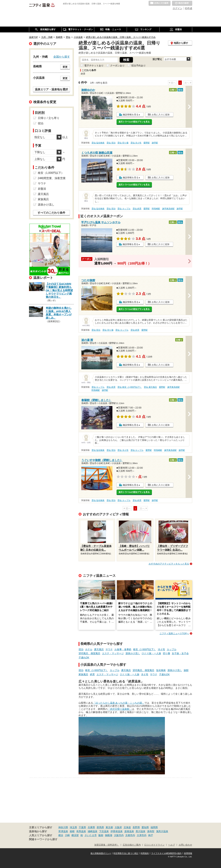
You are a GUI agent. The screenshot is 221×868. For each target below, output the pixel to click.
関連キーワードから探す (43, 839)
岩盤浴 (42, 189)
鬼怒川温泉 (162, 831)
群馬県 (100, 827)
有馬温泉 (81, 831)
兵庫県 (91, 827)
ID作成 (189, 8)
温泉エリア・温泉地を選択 (51, 89)
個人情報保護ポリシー (101, 853)
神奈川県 (63, 827)
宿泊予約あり (138, 66)
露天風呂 (99, 649)
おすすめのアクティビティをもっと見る (169, 564)
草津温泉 (63, 831)
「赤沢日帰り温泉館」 (120, 709)
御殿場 (109, 835)
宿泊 (81, 649)
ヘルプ (172, 845)
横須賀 (75, 835)
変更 (65, 67)
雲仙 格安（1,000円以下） (130, 387)
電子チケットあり (94, 66)
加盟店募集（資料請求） (107, 845)
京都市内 (130, 835)
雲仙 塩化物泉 (98, 143)
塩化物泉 (161, 670)
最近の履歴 (182, 3)
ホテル (89, 649)
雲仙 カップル (124, 209)
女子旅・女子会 (180, 653)
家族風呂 (83, 674)
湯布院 (151, 831)
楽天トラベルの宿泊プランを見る (134, 122)
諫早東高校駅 (168, 209)
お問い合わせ (185, 845)
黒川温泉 (141, 831)
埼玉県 (73, 827)
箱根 (72, 831)
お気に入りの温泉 (160, 3)
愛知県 (145, 827)
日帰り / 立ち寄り (49, 118)
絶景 (92, 674)
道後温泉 (129, 831)
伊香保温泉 (117, 831)
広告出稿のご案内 (132, 845)
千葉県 (82, 827)
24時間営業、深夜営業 (52, 178)
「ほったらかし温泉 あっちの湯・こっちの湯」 (119, 703)
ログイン (177, 8)
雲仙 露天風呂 (150, 387)
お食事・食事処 (123, 649)
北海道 (127, 827)
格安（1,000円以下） (145, 649)
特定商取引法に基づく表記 (126, 853)
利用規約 (145, 853)
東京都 (109, 827)
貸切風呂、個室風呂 (89, 653)
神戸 (151, 835)
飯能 (101, 835)
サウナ (109, 649)
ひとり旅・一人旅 (151, 653)
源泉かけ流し (133, 653)
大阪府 (118, 827)
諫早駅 (155, 143)
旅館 (186, 670)
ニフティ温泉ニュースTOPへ (174, 633)
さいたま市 (91, 835)
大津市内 (142, 835)
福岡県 (154, 827)
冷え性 (161, 649)
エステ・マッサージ (113, 653)
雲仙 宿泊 (111, 143)
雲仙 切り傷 (123, 143)
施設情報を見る (131, 115)
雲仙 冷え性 (136, 143)
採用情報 (188, 853)
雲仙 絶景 (137, 209)
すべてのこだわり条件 (51, 213)
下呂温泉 (104, 831)
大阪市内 (119, 835)
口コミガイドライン (154, 845)
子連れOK (84, 657)
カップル (172, 649)
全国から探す (62, 57)
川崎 (67, 835)
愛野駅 (147, 143)
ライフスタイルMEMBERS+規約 (166, 853)
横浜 (61, 835)
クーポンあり (117, 66)
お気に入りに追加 (161, 115)
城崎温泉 (93, 831)
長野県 (136, 827)
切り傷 (166, 653)
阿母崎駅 (156, 209)
